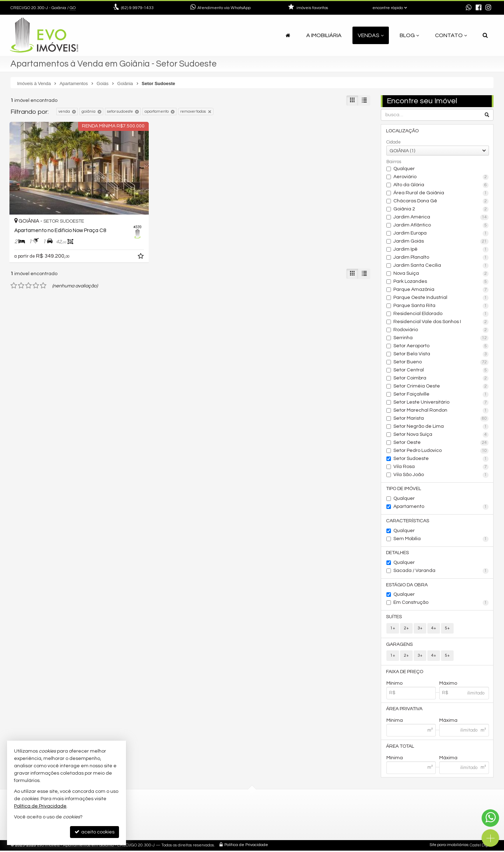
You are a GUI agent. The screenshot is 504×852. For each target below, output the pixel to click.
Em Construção (441, 604)
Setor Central (441, 370)
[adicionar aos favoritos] (119, 242)
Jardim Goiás (441, 242)
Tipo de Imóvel (404, 489)
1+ (393, 629)
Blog (409, 35)
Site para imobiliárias (449, 847)
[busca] (485, 35)
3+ (420, 629)
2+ (406, 629)
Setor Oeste (441, 443)
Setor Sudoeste (441, 459)
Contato (451, 35)
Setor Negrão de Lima (441, 427)
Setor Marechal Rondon (441, 411)
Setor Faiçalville (441, 394)
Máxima (448, 722)
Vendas (371, 35)
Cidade (394, 142)
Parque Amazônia (441, 290)
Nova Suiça (441, 274)
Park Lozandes (441, 282)
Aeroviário (441, 177)
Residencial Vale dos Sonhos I (441, 322)
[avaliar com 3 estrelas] (29, 271)
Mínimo (394, 685)
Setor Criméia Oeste (441, 386)
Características (408, 521)
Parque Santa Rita (441, 306)
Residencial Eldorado (441, 314)
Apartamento (441, 507)
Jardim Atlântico (441, 225)
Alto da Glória (441, 185)
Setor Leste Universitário (441, 403)
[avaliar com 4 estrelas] (36, 271)
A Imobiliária (324, 35)
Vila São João (441, 475)
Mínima (395, 722)
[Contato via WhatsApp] (490, 818)
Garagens (400, 645)
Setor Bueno (441, 362)
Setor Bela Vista (441, 354)
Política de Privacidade (246, 847)
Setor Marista (441, 419)
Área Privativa (405, 711)
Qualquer (404, 169)
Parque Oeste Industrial (441, 298)
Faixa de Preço (405, 673)
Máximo (448, 685)
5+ (447, 629)
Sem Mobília (441, 539)
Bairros (394, 162)
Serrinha (441, 338)
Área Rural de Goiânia (441, 193)
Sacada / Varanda (441, 572)
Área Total (400, 748)
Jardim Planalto (441, 258)
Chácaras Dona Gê (441, 201)
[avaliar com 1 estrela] (14, 271)
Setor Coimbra (441, 378)
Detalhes (398, 553)
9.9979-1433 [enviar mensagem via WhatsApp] (137, 8)
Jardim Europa (441, 233)
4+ (434, 629)
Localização (403, 131)
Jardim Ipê (441, 250)
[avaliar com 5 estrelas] (43, 271)
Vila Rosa (441, 467)
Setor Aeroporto (441, 346)
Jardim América (441, 217)
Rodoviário (441, 330)
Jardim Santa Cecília (441, 266)
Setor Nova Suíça (441, 435)
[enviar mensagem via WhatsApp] (469, 8)
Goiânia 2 (441, 209)
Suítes (394, 618)
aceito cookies (94, 832)
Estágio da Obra (407, 586)
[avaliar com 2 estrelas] (21, 271)
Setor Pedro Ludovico (441, 451)
